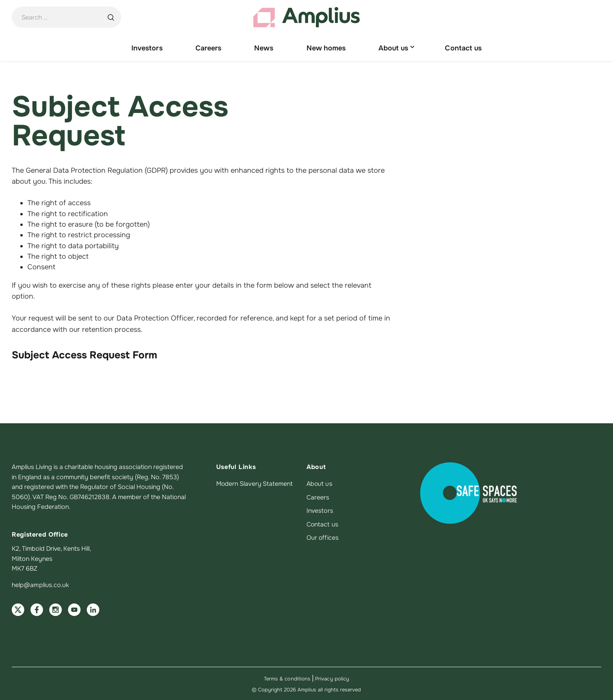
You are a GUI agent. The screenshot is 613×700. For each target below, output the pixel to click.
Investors (320, 511)
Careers (318, 498)
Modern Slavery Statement (255, 484)
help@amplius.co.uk (40, 585)
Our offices (323, 538)
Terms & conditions (287, 679)
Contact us (323, 524)
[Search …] (111, 18)
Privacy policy (332, 679)
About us (320, 484)
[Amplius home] (306, 18)
